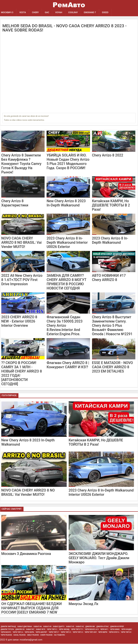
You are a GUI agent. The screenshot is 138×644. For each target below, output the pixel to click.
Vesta (23, 13)
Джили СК (20, 630)
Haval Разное (20, 635)
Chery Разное (46, 635)
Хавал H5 (70, 627)
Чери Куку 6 (114, 632)
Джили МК (90, 627)
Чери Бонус (6, 632)
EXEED (108, 13)
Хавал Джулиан (25, 627)
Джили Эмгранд (8, 627)
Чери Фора (29, 632)
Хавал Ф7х (41, 630)
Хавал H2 (80, 627)
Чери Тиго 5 (66, 632)
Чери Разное (6, 635)
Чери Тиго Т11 (77, 630)
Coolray (75, 13)
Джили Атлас (103, 627)
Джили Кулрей (117, 627)
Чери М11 (104, 630)
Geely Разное (33, 635)
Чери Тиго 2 (52, 630)
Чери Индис (127, 630)
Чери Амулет (41, 632)
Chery (36, 13)
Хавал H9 (47, 627)
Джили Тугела (7, 630)
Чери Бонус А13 (92, 630)
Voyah (60, 13)
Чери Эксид (64, 630)
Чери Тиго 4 (18, 632)
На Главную (59, 635)
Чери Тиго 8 (126, 632)
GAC (48, 13)
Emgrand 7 (92, 13)
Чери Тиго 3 (78, 632)
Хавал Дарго (59, 627)
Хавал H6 (38, 627)
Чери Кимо (115, 630)
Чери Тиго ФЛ (91, 632)
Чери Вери (103, 632)
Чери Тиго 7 (54, 632)
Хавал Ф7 (30, 630)
